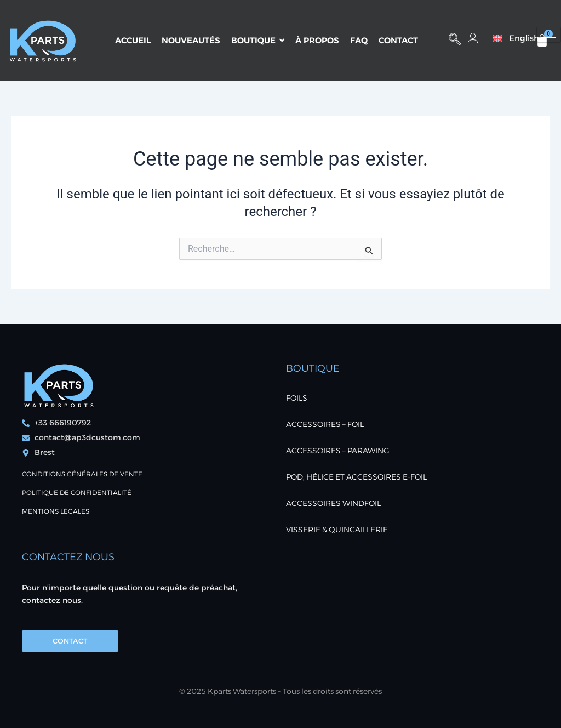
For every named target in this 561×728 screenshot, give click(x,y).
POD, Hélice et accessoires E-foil (356, 477)
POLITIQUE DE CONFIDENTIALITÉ (77, 493)
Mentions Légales (56, 511)
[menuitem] (511, 38)
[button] (455, 41)
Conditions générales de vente (82, 474)
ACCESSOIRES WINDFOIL (333, 503)
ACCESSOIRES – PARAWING (338, 451)
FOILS (297, 398)
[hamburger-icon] (549, 35)
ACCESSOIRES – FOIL (325, 424)
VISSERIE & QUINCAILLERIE (337, 530)
